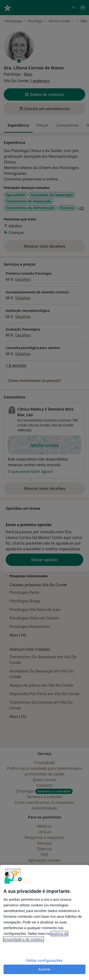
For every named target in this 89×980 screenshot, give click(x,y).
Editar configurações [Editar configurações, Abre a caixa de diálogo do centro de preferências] (44, 961)
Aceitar (44, 969)
